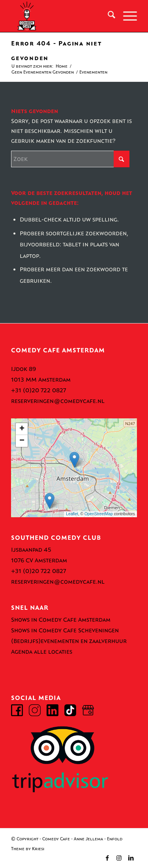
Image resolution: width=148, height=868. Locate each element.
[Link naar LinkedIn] (131, 858)
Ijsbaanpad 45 (31, 550)
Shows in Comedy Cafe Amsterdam (61, 620)
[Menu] (126, 16)
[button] (74, 460)
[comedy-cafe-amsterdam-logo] (61, 16)
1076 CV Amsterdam (39, 560)
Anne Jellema (88, 839)
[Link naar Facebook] (107, 858)
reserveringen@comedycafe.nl (58, 401)
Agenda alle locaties (42, 652)
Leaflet (72, 514)
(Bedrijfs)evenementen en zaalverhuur (69, 641)
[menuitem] (108, 16)
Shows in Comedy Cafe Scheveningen (65, 630)
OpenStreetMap (99, 514)
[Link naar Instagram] (119, 858)
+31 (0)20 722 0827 (38, 390)
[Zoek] (108, 16)
